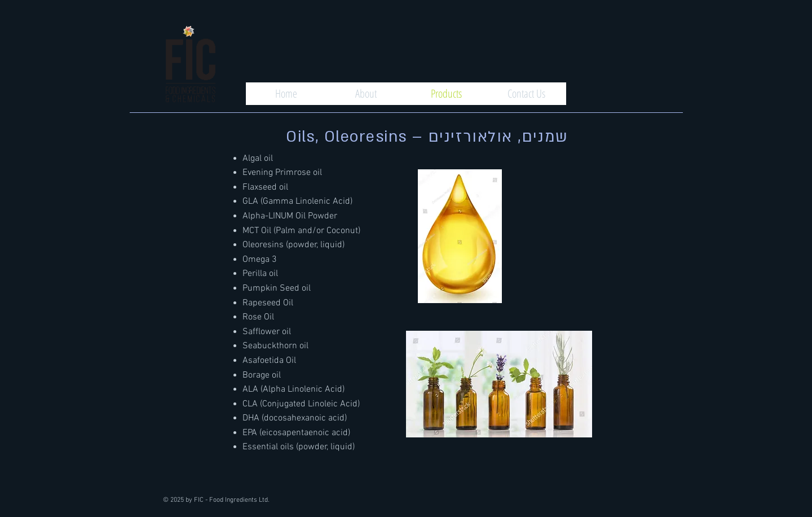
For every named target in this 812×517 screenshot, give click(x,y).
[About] (366, 94)
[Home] (286, 94)
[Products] (446, 94)
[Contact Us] (526, 94)
